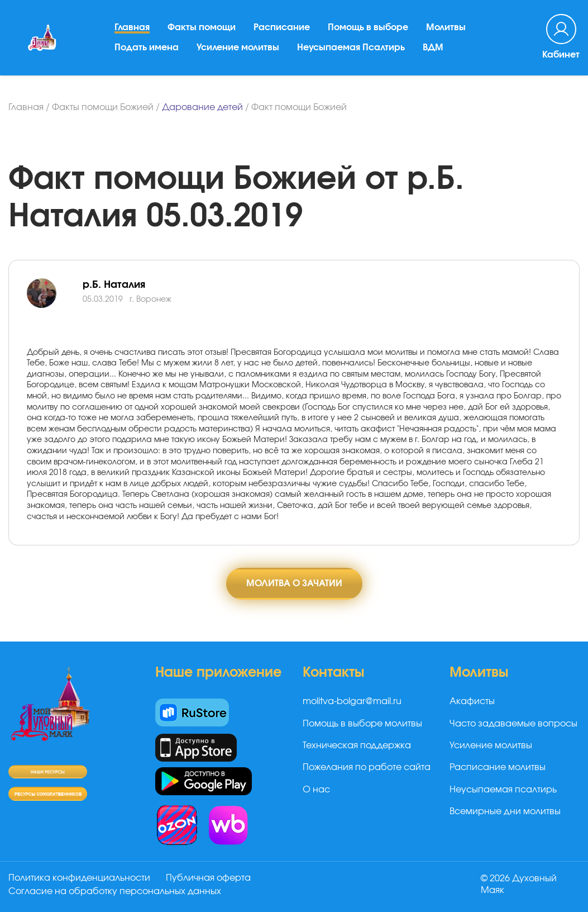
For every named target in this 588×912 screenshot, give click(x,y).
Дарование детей (202, 107)
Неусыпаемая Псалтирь (351, 47)
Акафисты (472, 701)
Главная (132, 27)
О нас (316, 790)
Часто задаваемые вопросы (513, 724)
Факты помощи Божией (103, 107)
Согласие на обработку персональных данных (115, 891)
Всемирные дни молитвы (505, 811)
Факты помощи (202, 27)
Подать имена (147, 47)
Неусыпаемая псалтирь (503, 790)
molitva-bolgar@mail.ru (352, 701)
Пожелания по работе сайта (367, 767)
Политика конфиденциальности (79, 878)
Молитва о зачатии (294, 583)
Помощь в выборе (368, 27)
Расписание (282, 27)
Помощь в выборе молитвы (362, 724)
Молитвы (446, 27)
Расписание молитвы (498, 767)
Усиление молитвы (238, 47)
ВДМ (433, 47)
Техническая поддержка (357, 745)
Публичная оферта (208, 878)
